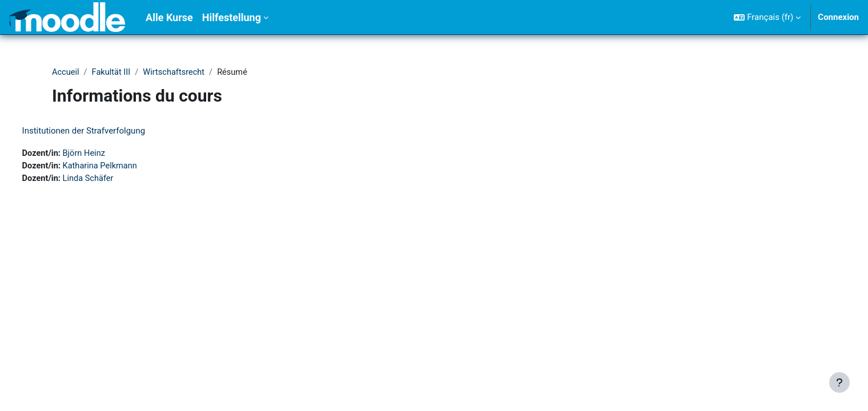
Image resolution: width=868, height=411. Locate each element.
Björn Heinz (107, 154)
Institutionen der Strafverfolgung (105, 131)
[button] (767, 17)
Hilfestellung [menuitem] (232, 17)
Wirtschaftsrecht (177, 72)
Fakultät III (112, 72)
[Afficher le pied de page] (839, 382)
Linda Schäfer (111, 180)
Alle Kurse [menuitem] (169, 17)
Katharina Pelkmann (123, 167)
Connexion (838, 17)
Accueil (66, 72)
